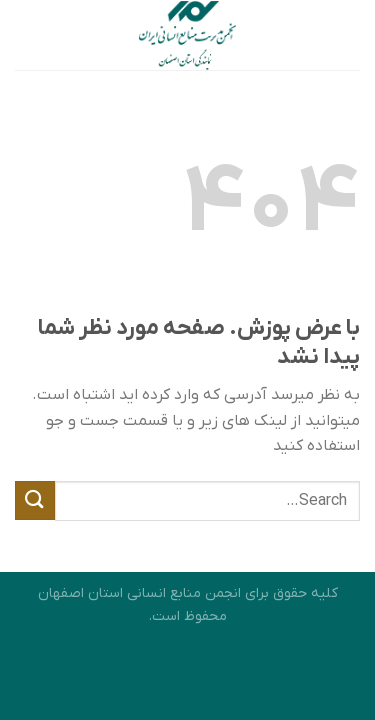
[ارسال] (35, 500)
